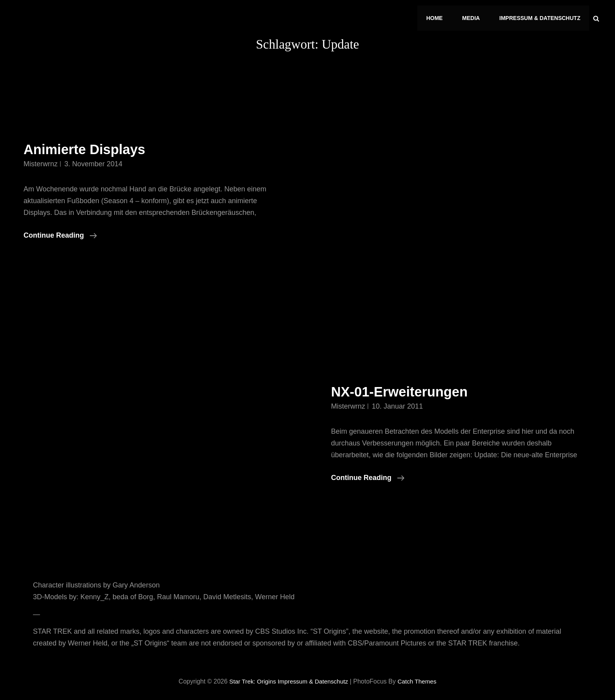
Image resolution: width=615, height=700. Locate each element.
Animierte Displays (89, 146)
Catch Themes (420, 678)
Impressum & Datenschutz (541, 16)
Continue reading (60, 232)
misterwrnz (41, 160)
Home (439, 16)
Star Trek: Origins (250, 678)
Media (474, 16)
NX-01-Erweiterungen (404, 388)
